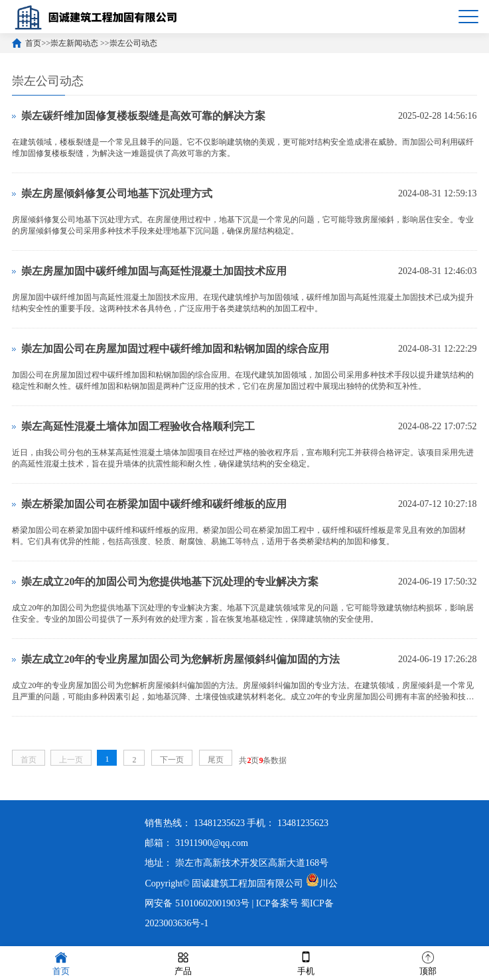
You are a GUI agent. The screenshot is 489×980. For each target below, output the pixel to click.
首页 (33, 43)
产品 (183, 962)
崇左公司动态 (133, 43)
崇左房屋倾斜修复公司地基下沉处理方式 (117, 193)
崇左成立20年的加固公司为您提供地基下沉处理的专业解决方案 (170, 582)
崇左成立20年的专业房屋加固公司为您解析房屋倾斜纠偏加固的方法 (180, 659)
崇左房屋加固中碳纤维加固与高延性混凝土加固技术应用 (154, 271)
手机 (306, 962)
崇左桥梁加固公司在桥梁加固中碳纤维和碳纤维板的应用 (154, 504)
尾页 (216, 760)
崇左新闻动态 (75, 43)
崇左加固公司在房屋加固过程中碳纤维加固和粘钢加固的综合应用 (175, 349)
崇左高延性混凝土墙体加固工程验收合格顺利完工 (138, 426)
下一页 (172, 760)
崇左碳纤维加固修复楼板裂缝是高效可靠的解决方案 (143, 116)
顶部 (428, 962)
